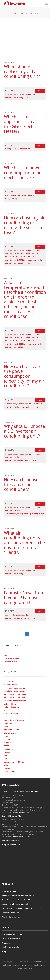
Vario (6, 759)
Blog (4, 951)
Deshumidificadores (11, 913)
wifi (6, 710)
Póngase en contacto (11, 844)
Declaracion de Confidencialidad (33, 965)
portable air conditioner (14, 762)
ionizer (7, 768)
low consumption (27, 148)
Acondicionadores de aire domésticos (18, 896)
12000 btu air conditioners (15, 694)
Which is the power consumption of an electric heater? (23, 172)
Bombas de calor (9, 891)
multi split (8, 723)
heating (27, 97)
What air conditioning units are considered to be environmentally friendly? (24, 543)
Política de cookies (25, 969)
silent (42, 514)
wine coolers (9, 772)
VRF (6, 755)
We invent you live (12, 658)
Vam (6, 765)
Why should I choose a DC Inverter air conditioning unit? (24, 431)
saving (20, 97)
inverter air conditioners (14, 688)
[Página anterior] (19, 634)
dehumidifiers (10, 704)
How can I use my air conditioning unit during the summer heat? (24, 225)
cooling (27, 263)
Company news (10, 662)
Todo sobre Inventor (11, 840)
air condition (11, 94)
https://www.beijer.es (21, 837)
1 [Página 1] (23, 634)
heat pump (9, 749)
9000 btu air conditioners (28, 254)
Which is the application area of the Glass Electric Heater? (22, 124)
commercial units (11, 730)
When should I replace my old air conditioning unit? (22, 71)
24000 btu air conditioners (28, 260)
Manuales (6, 943)
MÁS (40, 91)
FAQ (6, 655)
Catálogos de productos (12, 947)
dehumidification (11, 707)
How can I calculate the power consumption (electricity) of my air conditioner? (24, 376)
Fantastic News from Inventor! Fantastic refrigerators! (24, 598)
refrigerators (23, 618)
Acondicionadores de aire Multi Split (18, 904)
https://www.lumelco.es (21, 813)
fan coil (7, 752)
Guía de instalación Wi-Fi (13, 939)
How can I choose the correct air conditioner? (21, 484)
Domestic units (19, 615)
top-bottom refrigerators (15, 720)
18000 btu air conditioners (15, 697)
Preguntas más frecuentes (13, 934)
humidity (8, 743)
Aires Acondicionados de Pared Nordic (19, 900)
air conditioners (24, 94)
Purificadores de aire (11, 917)
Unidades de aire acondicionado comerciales (21, 908)
